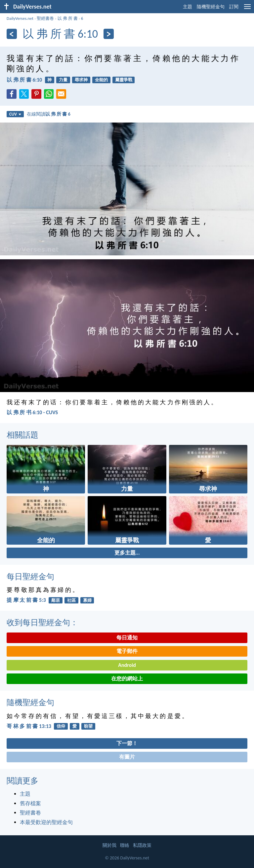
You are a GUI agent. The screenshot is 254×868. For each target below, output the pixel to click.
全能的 (101, 80)
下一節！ (127, 743)
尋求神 (81, 80)
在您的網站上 (127, 679)
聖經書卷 (45, 18)
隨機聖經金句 (211, 7)
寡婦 (87, 600)
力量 (63, 80)
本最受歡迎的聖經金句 (46, 822)
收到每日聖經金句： (42, 622)
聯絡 (125, 845)
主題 (188, 7)
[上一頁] (12, 34)
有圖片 (127, 757)
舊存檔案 (30, 803)
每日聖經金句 (30, 577)
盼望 (88, 726)
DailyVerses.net (20, 18)
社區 (71, 600)
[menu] (247, 9)
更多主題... (127, 553)
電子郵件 (127, 651)
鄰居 (56, 600)
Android (127, 665)
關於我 (109, 845)
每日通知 (127, 638)
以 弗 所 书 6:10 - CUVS (32, 412)
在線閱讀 (49, 114)
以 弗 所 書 (68, 18)
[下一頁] (109, 34)
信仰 (61, 726)
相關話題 (22, 435)
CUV (15, 114)
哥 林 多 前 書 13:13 (29, 726)
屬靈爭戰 (124, 80)
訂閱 (234, 7)
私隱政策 (142, 845)
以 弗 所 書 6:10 (24, 80)
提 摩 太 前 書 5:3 (26, 600)
